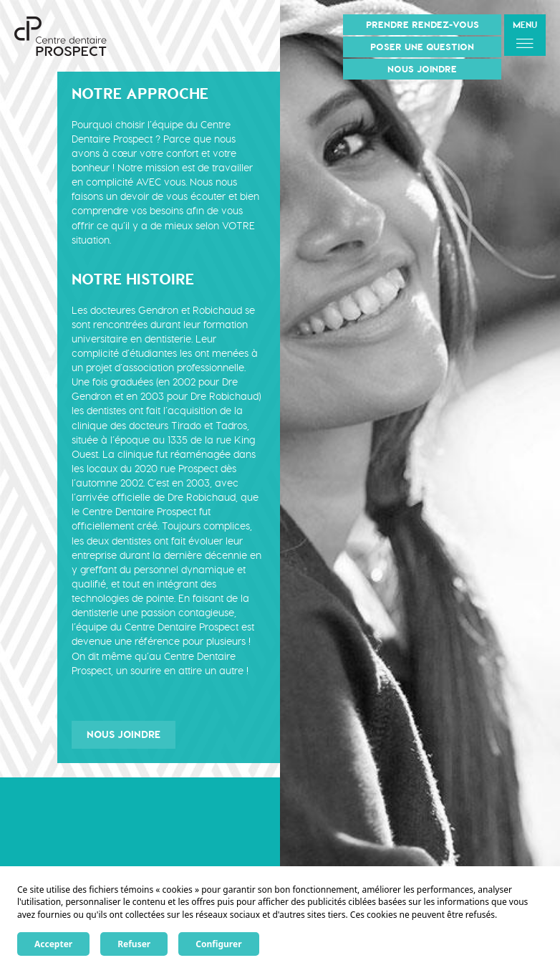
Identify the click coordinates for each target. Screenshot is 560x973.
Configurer (218, 944)
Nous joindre (422, 69)
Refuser (134, 944)
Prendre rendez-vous (423, 25)
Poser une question (422, 47)
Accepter (53, 944)
